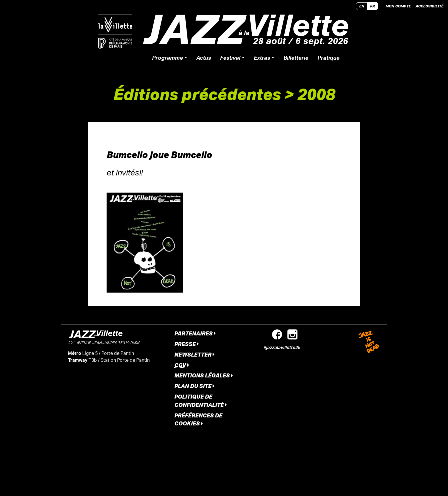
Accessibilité (429, 6)
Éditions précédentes (197, 94)
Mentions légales (204, 375)
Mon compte (398, 6)
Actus (204, 59)
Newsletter (194, 354)
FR (372, 6)
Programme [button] (167, 59)
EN (362, 6)
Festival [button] (230, 59)
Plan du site (194, 386)
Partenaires (195, 333)
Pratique (328, 59)
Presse (187, 344)
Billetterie (296, 59)
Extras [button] (262, 59)
